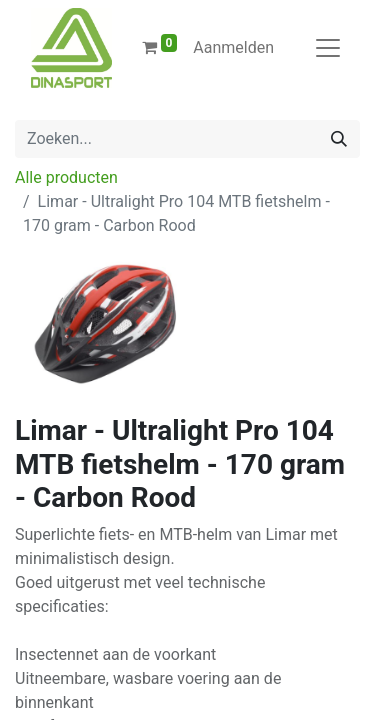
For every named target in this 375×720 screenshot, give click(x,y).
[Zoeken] (339, 139)
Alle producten (66, 177)
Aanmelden (233, 47)
